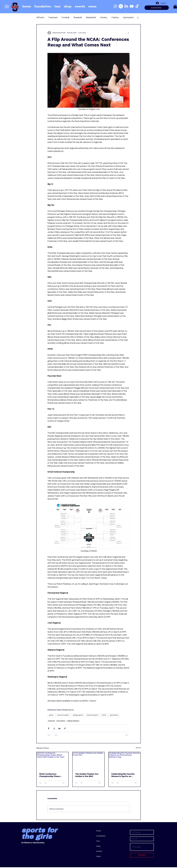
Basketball (91, 17)
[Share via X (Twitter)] (54, 728)
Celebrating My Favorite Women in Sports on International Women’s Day (124, 775)
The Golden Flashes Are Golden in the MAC (87, 775)
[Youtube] (132, 6)
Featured (53, 17)
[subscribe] (157, 8)
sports (51, 715)
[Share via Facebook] (49, 728)
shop (98, 846)
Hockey (104, 17)
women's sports (92, 715)
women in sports (63, 715)
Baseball (78, 17)
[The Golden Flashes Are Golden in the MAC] (88, 761)
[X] (121, 6)
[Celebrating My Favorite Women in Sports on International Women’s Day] (125, 761)
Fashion (115, 17)
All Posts (40, 17)
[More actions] (128, 33)
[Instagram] (115, 6)
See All (138, 748)
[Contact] (142, 855)
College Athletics (73, 721)
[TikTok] (137, 6)
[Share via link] (65, 728)
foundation (101, 836)
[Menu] (7, 6)
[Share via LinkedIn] (59, 728)
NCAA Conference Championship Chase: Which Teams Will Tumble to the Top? (52, 775)
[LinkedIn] (126, 6)
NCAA (104, 715)
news (98, 856)
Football (65, 17)
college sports (78, 715)
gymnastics (114, 715)
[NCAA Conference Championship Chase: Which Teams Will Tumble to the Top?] (53, 761)
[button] (175, 6)
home (99, 831)
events (99, 851)
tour (98, 841)
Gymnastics (129, 17)
